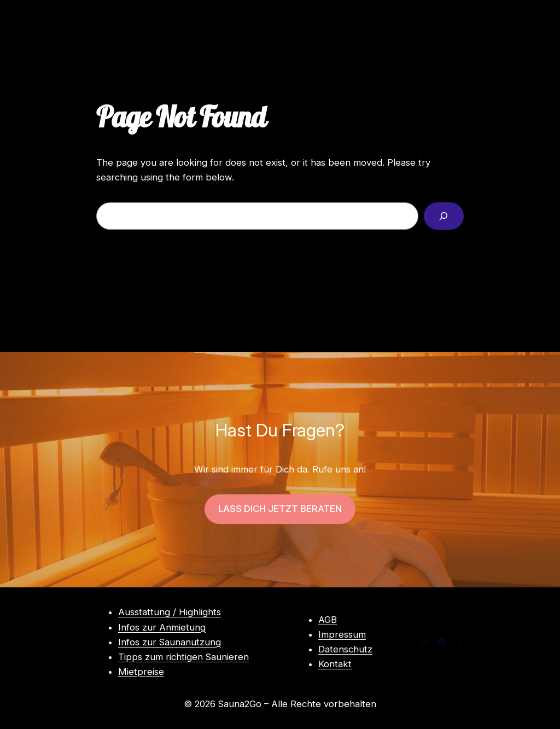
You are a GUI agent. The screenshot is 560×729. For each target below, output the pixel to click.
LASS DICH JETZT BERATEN (280, 509)
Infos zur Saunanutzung (170, 642)
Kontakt (335, 664)
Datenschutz (345, 649)
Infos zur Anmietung (162, 627)
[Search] (444, 216)
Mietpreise (141, 672)
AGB (328, 620)
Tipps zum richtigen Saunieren (183, 657)
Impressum (342, 634)
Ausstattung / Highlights (170, 612)
